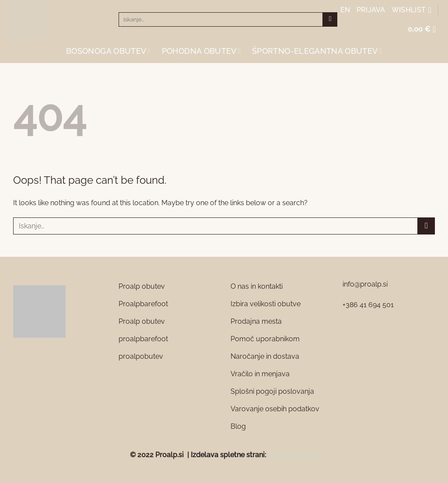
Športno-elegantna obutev (317, 51)
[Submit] (330, 20)
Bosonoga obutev (108, 51)
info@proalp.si (365, 284)
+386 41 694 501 (368, 305)
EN (345, 10)
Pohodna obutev (201, 51)
